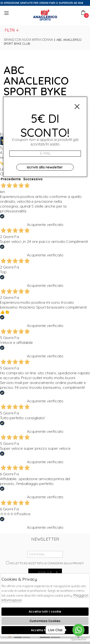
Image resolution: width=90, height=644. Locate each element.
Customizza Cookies (45, 621)
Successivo (33, 179)
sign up (48, 572)
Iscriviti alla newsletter (45, 167)
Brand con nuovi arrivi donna (28, 40)
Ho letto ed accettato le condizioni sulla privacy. (45, 563)
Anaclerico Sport (45, 15)
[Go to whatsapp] (78, 630)
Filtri (12, 30)
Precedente (11, 179)
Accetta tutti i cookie (45, 611)
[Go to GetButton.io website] (78, 639)
